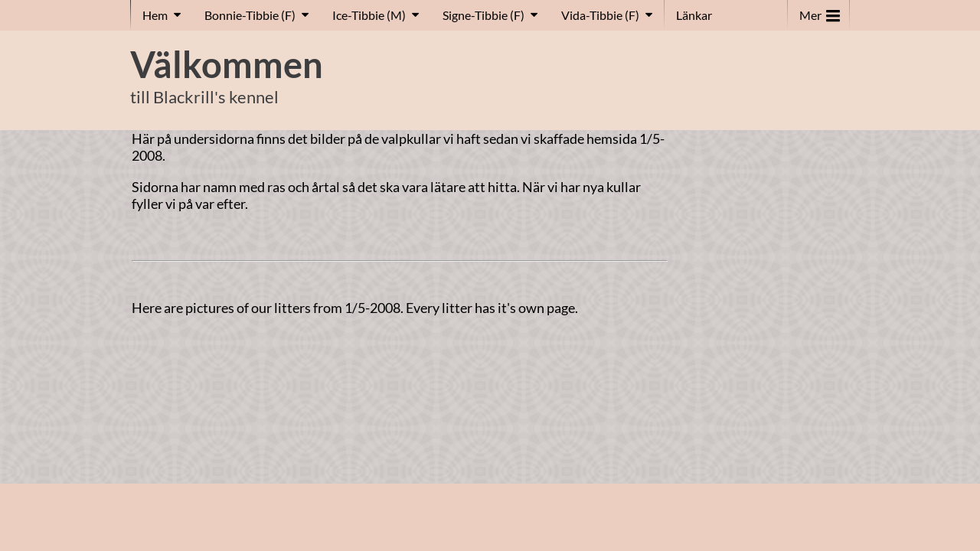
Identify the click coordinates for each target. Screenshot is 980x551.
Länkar (694, 15)
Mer (820, 12)
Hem (155, 15)
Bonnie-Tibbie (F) (250, 15)
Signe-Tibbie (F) (483, 15)
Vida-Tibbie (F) (600, 15)
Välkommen (227, 64)
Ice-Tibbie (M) (369, 15)
